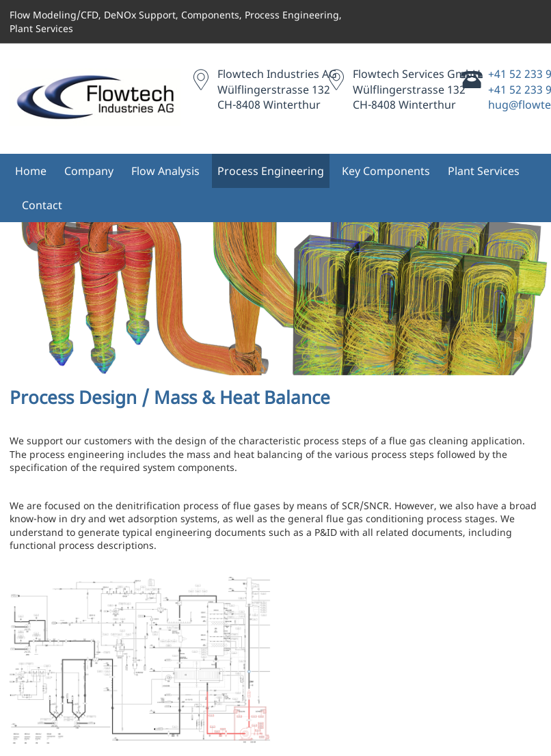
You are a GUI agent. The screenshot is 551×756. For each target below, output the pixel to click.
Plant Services (484, 171)
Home (31, 171)
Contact (42, 205)
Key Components (386, 171)
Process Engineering (271, 171)
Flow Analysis (165, 171)
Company (89, 171)
